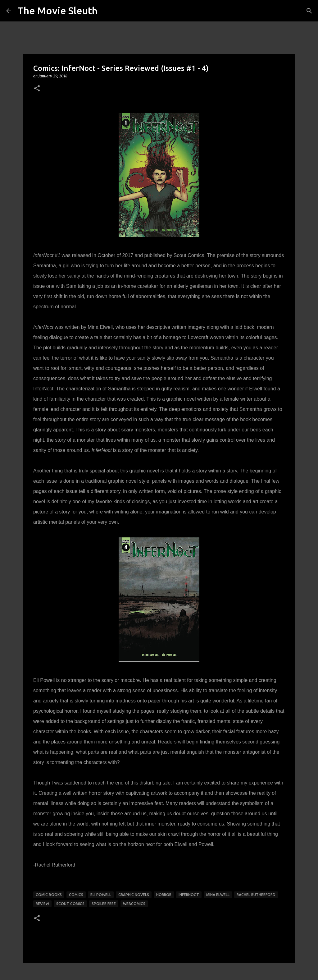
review (42, 904)
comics (76, 895)
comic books (49, 895)
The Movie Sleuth (57, 11)
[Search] (309, 11)
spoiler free (104, 904)
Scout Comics (70, 904)
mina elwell (218, 895)
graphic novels (134, 895)
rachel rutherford (256, 895)
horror (164, 895)
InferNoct (189, 895)
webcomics (134, 904)
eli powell (101, 895)
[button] (37, 89)
